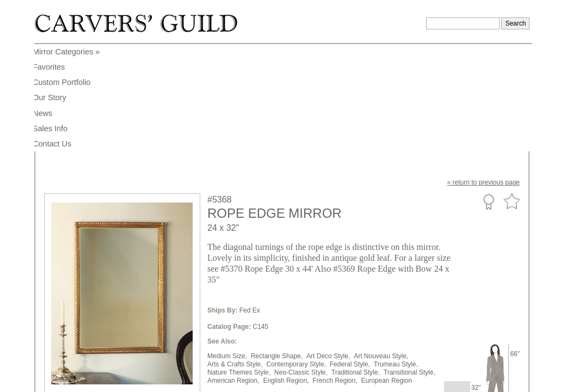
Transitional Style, (410, 265)
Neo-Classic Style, (301, 265)
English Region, (286, 273)
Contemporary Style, (296, 257)
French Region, (335, 273)
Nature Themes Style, (239, 265)
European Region (387, 273)
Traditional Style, (356, 265)
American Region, (233, 273)
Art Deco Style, (328, 249)
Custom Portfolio (488, 94)
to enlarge (64, 293)
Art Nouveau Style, (381, 249)
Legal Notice (436, 344)
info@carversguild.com (108, 342)
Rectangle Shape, (277, 249)
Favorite (512, 94)
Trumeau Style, (396, 257)
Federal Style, (350, 257)
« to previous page (484, 75)
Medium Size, (227, 249)
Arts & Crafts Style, (235, 257)
